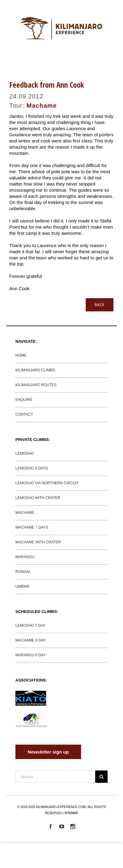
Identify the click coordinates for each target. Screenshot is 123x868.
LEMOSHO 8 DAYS (32, 468)
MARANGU (25, 557)
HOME (21, 355)
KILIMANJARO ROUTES (36, 385)
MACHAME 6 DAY (31, 640)
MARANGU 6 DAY (31, 655)
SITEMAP (71, 813)
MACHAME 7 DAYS (32, 527)
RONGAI (23, 572)
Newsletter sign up (48, 752)
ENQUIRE (24, 400)
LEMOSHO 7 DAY (30, 626)
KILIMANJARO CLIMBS (35, 370)
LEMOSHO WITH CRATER (38, 498)
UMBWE (23, 586)
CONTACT (24, 414)
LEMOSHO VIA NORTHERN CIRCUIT (47, 483)
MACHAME (25, 513)
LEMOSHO (25, 454)
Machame (42, 106)
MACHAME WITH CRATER (38, 542)
